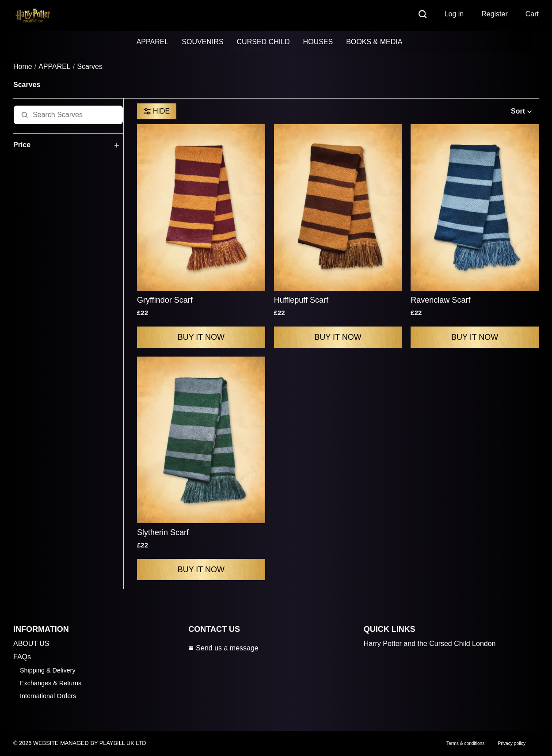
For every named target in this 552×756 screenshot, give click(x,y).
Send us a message (223, 648)
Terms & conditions (465, 743)
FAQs (22, 657)
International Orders (48, 696)
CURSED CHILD (263, 42)
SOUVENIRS (202, 42)
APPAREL (153, 42)
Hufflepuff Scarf (301, 300)
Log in (454, 14)
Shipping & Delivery (48, 670)
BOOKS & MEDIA (374, 42)
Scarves (90, 66)
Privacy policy (512, 743)
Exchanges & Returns (51, 683)
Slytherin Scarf (163, 532)
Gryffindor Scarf (165, 300)
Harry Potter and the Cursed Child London (430, 644)
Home (23, 66)
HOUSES (318, 42)
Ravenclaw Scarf (440, 300)
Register (495, 14)
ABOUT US (31, 644)
